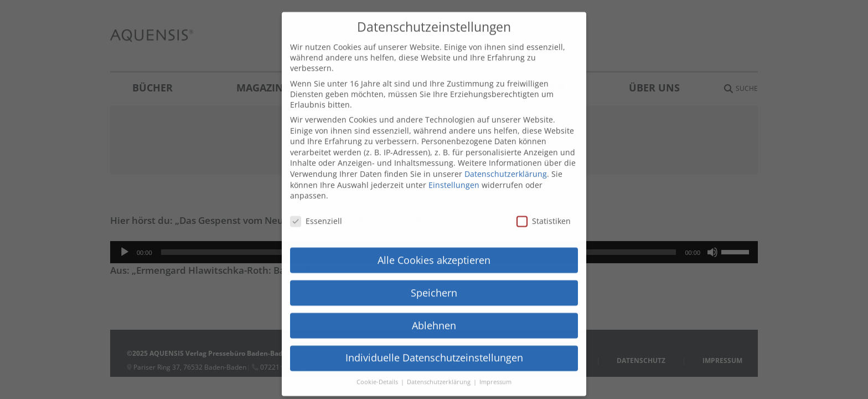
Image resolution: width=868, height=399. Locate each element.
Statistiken (544, 199)
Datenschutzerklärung (506, 152)
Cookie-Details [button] (378, 360)
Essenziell (316, 199)
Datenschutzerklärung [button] (440, 360)
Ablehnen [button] (434, 303)
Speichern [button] (434, 270)
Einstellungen (454, 162)
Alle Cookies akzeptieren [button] (434, 237)
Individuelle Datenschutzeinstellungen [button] (434, 335)
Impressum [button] (495, 360)
